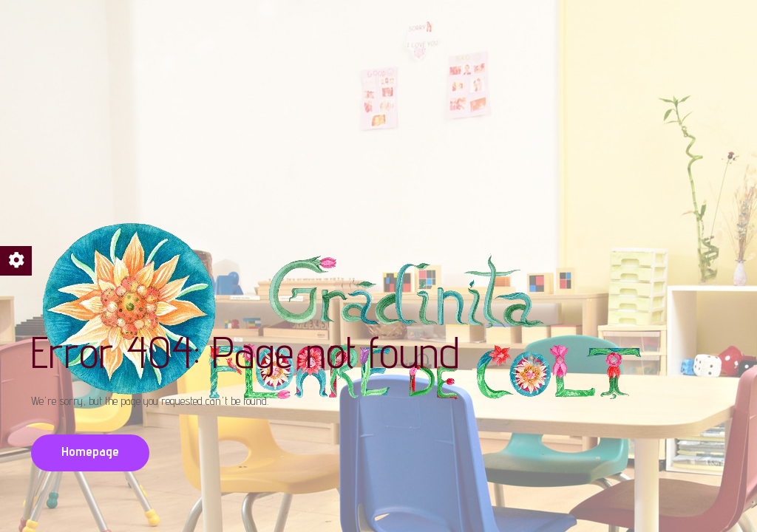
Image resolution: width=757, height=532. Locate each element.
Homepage (90, 451)
